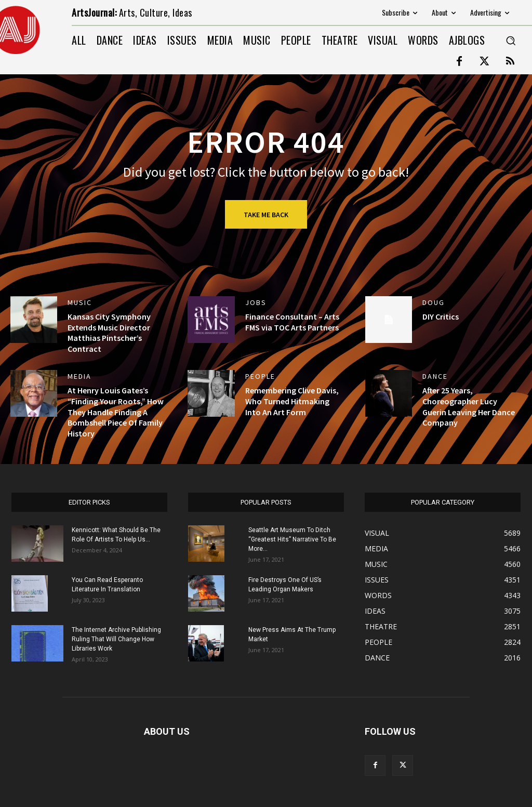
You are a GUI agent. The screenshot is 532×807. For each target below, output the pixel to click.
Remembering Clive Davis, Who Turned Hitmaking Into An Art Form (292, 401)
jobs (256, 302)
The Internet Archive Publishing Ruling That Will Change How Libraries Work (116, 639)
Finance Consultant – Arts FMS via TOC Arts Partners (292, 322)
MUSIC (80, 302)
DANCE (435, 376)
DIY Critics (441, 316)
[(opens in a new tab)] (34, 320)
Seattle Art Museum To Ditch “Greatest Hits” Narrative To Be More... (292, 539)
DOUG (434, 302)
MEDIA (79, 376)
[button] (511, 41)
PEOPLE (260, 376)
